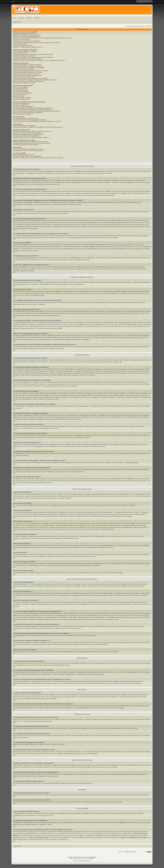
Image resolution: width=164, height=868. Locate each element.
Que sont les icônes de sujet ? (22, 99)
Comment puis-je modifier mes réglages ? (25, 51)
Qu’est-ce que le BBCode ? (21, 87)
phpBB (75, 857)
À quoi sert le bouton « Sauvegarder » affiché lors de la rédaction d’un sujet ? (35, 80)
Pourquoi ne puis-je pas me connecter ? (24, 33)
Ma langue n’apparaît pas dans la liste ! (24, 56)
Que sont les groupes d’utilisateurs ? (23, 107)
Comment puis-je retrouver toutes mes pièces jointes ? (29, 150)
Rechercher (37, 18)
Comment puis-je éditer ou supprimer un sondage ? (28, 72)
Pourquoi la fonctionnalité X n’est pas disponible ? (27, 156)
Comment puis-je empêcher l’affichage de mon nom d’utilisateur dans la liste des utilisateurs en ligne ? (42, 38)
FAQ (15, 18)
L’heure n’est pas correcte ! (21, 53)
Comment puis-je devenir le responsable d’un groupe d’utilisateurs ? (33, 110)
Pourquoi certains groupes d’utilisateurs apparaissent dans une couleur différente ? (37, 111)
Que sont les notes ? (19, 96)
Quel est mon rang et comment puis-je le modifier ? (28, 59)
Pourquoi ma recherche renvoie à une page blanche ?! (29, 134)
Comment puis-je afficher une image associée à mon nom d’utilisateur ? (34, 57)
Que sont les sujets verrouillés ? (22, 98)
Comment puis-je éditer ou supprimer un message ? (28, 66)
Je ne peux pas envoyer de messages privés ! (26, 118)
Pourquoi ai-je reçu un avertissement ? (24, 77)
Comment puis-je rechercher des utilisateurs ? (26, 136)
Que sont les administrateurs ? (22, 103)
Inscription (21, 18)
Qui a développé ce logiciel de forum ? (24, 155)
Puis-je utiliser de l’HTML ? (21, 89)
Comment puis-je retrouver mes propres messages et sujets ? (31, 137)
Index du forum (17, 22)
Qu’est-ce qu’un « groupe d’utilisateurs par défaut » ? (28, 113)
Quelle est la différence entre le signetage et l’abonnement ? (30, 142)
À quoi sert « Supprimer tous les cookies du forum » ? (28, 47)
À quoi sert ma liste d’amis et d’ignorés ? (25, 126)
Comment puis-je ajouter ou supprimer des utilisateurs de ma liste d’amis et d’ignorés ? (38, 127)
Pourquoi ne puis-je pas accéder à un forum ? (26, 74)
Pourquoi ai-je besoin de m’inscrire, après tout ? (27, 35)
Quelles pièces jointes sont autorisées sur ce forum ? (28, 149)
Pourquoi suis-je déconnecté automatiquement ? (27, 36)
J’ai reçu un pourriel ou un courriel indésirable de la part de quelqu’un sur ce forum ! (37, 121)
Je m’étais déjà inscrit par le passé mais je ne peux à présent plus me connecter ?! (37, 43)
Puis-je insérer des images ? (21, 92)
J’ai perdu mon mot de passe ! (22, 39)
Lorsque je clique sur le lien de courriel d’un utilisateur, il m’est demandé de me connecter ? (39, 60)
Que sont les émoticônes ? (21, 90)
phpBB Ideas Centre (125, 822)
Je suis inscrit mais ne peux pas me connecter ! (27, 41)
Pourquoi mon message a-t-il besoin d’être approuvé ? (29, 81)
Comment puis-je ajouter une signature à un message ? (29, 68)
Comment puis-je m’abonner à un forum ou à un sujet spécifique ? (32, 143)
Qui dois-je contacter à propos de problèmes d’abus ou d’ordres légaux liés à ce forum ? (38, 158)
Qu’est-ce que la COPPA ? (21, 44)
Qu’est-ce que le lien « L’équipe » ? (23, 114)
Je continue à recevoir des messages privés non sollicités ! (30, 120)
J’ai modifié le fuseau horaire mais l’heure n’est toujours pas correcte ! (33, 54)
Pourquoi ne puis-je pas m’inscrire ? (23, 46)
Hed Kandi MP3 (90, 858)
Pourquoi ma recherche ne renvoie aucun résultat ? (28, 133)
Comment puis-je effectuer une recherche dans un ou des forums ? (32, 131)
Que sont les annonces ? (20, 95)
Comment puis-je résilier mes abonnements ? (26, 145)
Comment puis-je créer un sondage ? (24, 69)
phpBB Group (64, 813)
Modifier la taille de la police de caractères (13, 2)
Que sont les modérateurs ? (21, 105)
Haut (14, 175)
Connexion (29, 18)
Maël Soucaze (87, 861)
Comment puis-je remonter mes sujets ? (24, 83)
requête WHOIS (31, 834)
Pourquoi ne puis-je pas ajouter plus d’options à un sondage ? (31, 71)
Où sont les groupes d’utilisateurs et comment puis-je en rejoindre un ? (33, 108)
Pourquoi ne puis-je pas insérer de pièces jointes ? (28, 75)
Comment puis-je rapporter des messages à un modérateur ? (31, 78)
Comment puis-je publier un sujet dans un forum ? (27, 65)
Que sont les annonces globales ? (23, 93)
